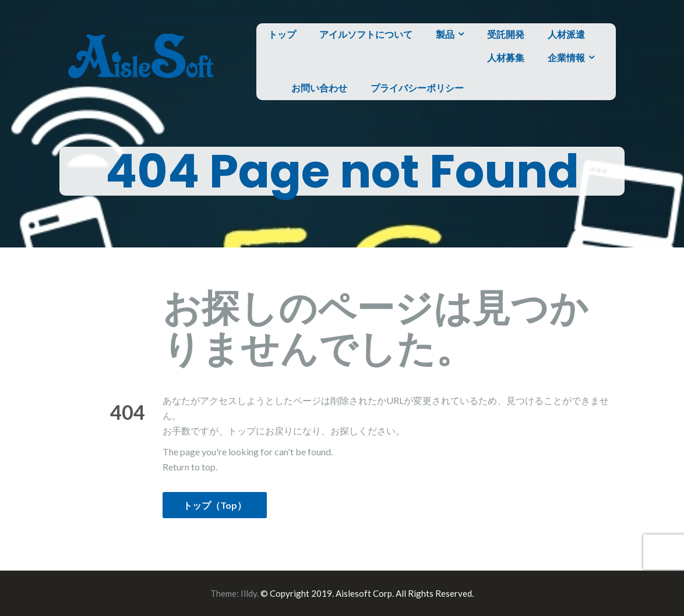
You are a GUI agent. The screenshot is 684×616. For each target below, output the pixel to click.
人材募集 (506, 57)
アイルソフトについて (366, 34)
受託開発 (506, 34)
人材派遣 (566, 34)
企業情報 (566, 57)
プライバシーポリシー (417, 88)
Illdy (249, 593)
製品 (445, 34)
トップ (282, 34)
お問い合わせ (319, 88)
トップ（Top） (215, 505)
